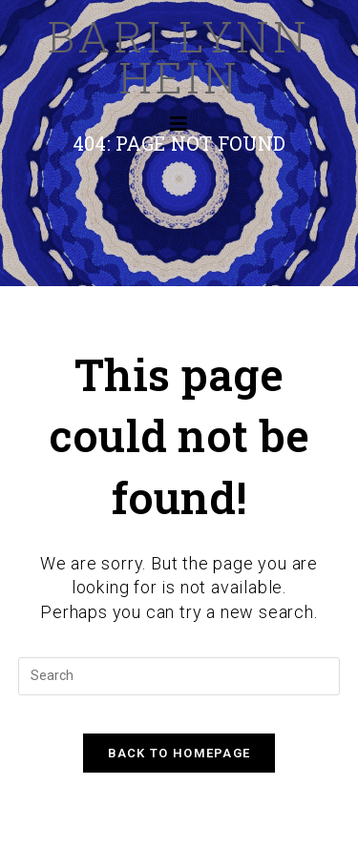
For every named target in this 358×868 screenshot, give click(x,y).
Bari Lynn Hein (179, 56)
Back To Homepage (179, 753)
